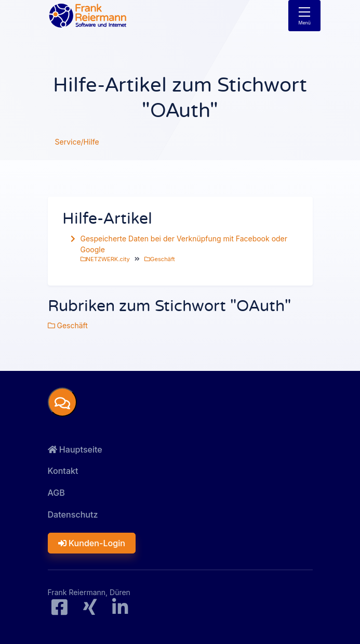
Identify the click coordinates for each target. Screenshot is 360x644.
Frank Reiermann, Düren (89, 592)
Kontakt (63, 471)
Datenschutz (73, 514)
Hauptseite (75, 449)
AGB (56, 493)
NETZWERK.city (105, 259)
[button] (62, 402)
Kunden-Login (92, 543)
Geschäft (159, 259)
